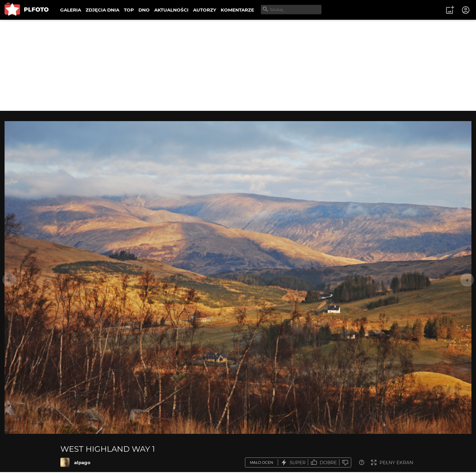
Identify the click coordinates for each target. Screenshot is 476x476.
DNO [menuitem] (144, 10)
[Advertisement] (238, 65)
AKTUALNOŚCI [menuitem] (171, 10)
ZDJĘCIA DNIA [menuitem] (102, 10)
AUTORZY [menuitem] (205, 10)
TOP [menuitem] (129, 10)
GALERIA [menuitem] (71, 10)
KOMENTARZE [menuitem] (237, 10)
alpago (82, 462)
